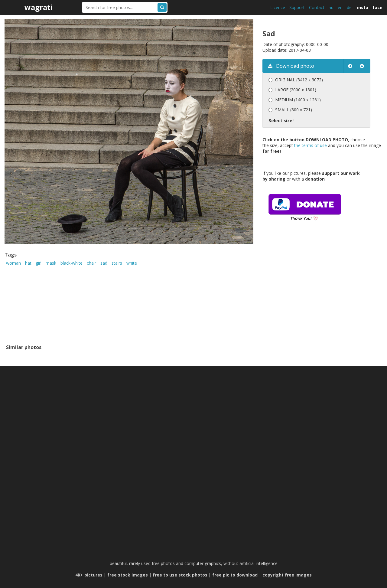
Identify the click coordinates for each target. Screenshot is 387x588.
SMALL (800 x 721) (294, 110)
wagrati (39, 7)
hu (331, 7)
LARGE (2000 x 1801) (296, 90)
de (349, 7)
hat (28, 263)
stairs (117, 263)
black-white (72, 263)
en (340, 7)
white (132, 263)
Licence (278, 7)
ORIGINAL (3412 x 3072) (299, 80)
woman (13, 263)
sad (104, 263)
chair (91, 263)
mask (51, 263)
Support (297, 7)
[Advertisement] (313, 291)
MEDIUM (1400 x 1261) (298, 100)
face (377, 7)
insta (363, 7)
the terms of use (311, 145)
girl (39, 263)
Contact (317, 7)
